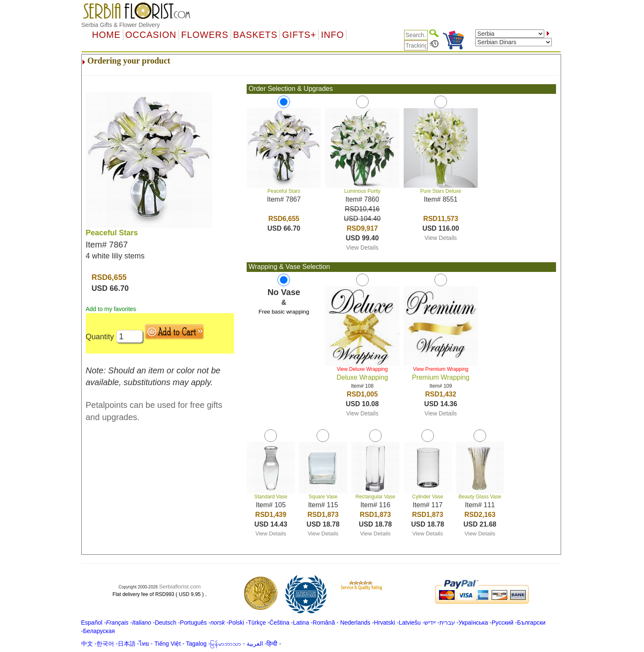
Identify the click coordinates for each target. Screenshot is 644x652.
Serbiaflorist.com (180, 587)
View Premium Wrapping (441, 369)
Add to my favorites (111, 309)
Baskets (255, 35)
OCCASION (151, 35)
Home (106, 35)
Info (332, 35)
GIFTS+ (299, 35)
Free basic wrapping (284, 312)
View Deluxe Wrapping (362, 369)
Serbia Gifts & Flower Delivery (121, 25)
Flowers (205, 35)
